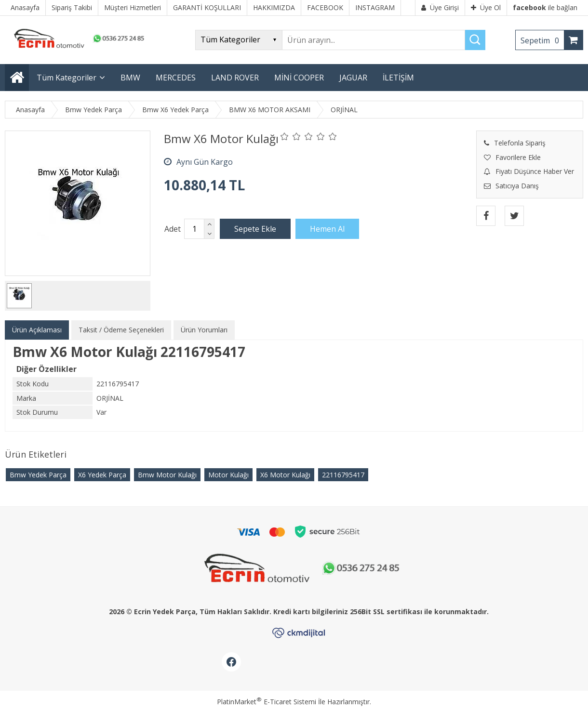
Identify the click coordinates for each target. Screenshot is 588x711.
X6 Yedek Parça (102, 475)
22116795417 (343, 475)
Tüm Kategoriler (67, 78)
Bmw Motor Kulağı (167, 475)
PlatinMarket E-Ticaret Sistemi (267, 702)
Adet (173, 229)
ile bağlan (545, 7)
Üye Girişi (440, 7)
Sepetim (542, 40)
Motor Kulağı (228, 475)
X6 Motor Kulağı (285, 475)
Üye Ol (486, 7)
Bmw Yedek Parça (38, 475)
